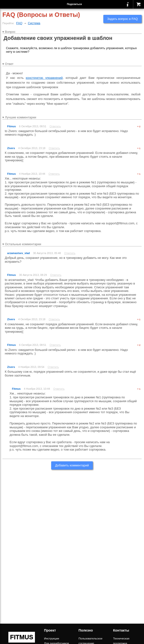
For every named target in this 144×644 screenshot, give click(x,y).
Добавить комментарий (72, 465)
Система (34, 23)
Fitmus (11, 126)
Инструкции (52, 638)
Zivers (11, 148)
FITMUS (22, 637)
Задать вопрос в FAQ (122, 19)
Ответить (55, 126)
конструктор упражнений (44, 78)
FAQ (19, 23)
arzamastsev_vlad (19, 253)
